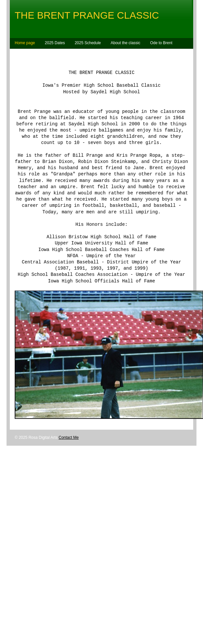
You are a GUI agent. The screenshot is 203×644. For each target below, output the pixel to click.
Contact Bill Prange (86, 54)
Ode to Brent (161, 43)
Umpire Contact (46, 54)
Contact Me (68, 458)
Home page (25, 43)
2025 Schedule (88, 43)
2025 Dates (55, 43)
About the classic (126, 43)
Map (18, 54)
